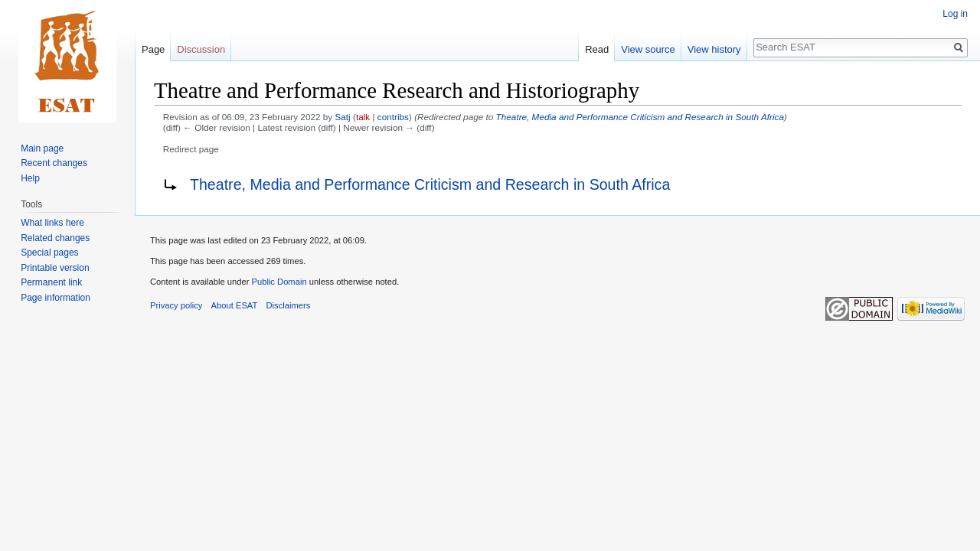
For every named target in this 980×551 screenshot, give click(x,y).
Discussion (201, 49)
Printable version (55, 268)
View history (714, 49)
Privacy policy (176, 305)
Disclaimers (289, 305)
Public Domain (279, 282)
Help (30, 178)
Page (153, 49)
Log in (955, 14)
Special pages (49, 253)
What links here (52, 223)
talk (363, 117)
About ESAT (235, 305)
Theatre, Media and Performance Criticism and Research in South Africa (640, 117)
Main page (42, 148)
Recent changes (54, 163)
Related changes (55, 238)
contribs (393, 117)
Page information (56, 298)
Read (597, 49)
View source (648, 49)
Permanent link (51, 282)
